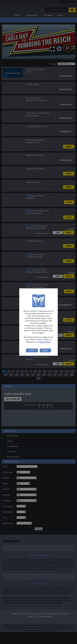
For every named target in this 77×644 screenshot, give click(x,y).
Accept (32, 350)
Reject (45, 350)
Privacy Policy (45, 342)
